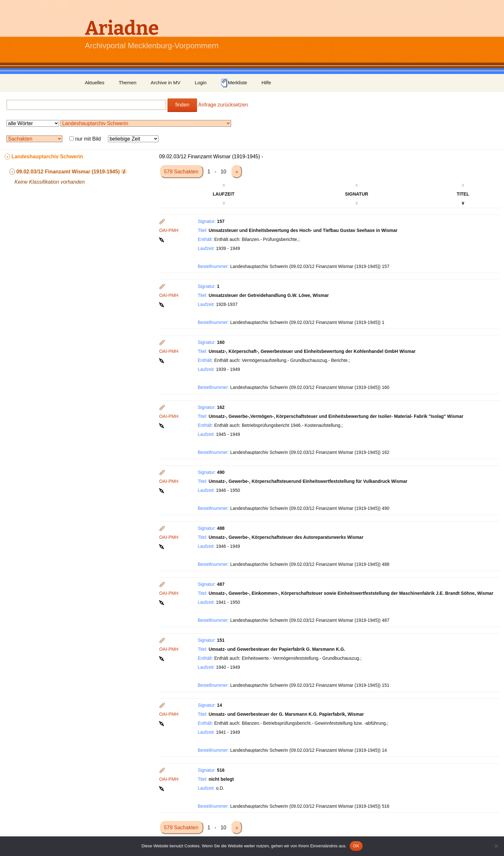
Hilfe (266, 83)
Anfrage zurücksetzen (223, 105)
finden (182, 105)
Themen (127, 83)
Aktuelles (95, 83)
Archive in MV (166, 83)
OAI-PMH (169, 230)
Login (201, 83)
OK (356, 846)
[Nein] (496, 846)
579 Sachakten (182, 172)
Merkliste (234, 83)
